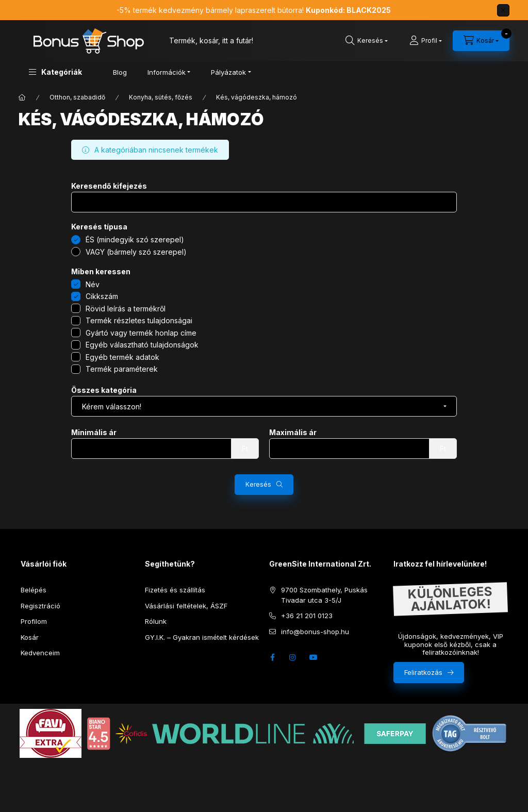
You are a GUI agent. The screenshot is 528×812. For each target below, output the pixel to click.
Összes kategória (104, 390)
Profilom (34, 621)
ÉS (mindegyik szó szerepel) (135, 239)
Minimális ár (94, 433)
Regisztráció (40, 606)
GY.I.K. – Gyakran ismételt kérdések (202, 637)
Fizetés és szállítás (175, 590)
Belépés (34, 590)
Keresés (258, 484)
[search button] (367, 41)
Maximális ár (293, 433)
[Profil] (426, 41)
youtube (313, 657)
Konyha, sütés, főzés (161, 97)
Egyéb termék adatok (122, 357)
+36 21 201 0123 (307, 616)
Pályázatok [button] (228, 72)
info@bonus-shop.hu (315, 632)
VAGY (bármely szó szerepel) (136, 252)
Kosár (30, 637)
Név (93, 284)
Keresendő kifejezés (109, 186)
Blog (120, 72)
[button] (55, 72)
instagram (293, 657)
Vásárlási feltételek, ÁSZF (186, 606)
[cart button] (481, 41)
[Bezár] (503, 10)
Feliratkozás (423, 672)
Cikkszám (102, 296)
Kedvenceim (40, 653)
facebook (272, 657)
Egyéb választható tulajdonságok (142, 345)
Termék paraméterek (122, 369)
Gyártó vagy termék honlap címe (141, 333)
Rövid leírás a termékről (126, 309)
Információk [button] (167, 72)
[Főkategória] (22, 97)
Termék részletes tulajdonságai (139, 320)
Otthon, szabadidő (77, 97)
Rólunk (156, 621)
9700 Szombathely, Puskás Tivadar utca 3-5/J (324, 595)
